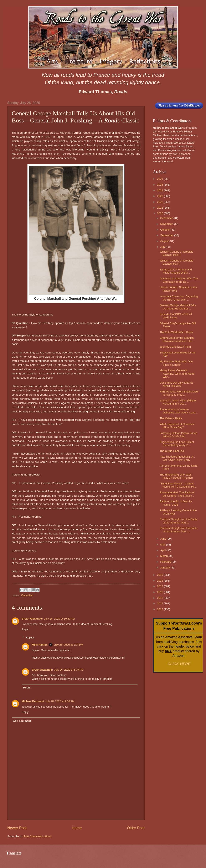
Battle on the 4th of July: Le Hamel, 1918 (176, 503)
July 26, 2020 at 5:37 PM (69, 670)
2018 (160, 581)
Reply (25, 629)
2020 (160, 213)
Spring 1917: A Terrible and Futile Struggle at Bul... (176, 271)
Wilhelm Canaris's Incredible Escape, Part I (176, 262)
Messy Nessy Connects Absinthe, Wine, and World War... (177, 374)
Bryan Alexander (32, 619)
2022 (160, 202)
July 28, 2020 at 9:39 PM (60, 701)
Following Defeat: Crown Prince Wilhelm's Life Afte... (178, 435)
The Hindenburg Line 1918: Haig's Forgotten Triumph (176, 476)
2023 (160, 196)
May (163, 545)
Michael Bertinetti (33, 701)
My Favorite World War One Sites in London (176, 363)
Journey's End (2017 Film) (175, 347)
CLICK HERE (179, 664)
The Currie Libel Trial (172, 451)
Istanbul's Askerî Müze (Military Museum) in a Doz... (178, 402)
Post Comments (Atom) (38, 836)
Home (77, 828)
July (163, 247)
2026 (160, 179)
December (167, 218)
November (167, 224)
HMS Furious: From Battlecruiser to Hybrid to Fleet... (179, 393)
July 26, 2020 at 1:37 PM (69, 645)
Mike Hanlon (40, 645)
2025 (160, 185)
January (165, 568)
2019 (160, 575)
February (166, 562)
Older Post (136, 828)
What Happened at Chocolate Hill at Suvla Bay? (177, 426)
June (164, 539)
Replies (30, 637)
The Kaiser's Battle (171, 418)
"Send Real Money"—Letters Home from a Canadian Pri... (178, 485)
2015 (160, 598)
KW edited (27, 595)
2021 (160, 208)
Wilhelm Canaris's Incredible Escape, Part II (176, 253)
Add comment (22, 721)
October (165, 230)
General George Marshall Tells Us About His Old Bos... (178, 307)
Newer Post (17, 828)
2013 (160, 609)
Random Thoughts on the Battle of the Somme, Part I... (179, 521)
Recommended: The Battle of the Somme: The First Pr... (177, 494)
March (164, 556)
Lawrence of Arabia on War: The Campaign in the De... (179, 280)
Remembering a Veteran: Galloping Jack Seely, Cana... (179, 411)
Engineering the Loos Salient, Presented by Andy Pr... (177, 444)
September (167, 235)
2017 (160, 586)
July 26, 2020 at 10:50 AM (59, 619)
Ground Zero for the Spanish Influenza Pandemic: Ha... (177, 339)
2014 (160, 603)
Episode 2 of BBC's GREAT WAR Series (176, 316)
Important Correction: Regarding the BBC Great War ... (179, 298)
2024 (160, 190)
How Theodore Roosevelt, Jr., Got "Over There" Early (177, 458)
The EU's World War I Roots (176, 332)
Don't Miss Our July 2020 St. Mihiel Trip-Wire (177, 384)
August (165, 241)
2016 (160, 592)
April (163, 550)
